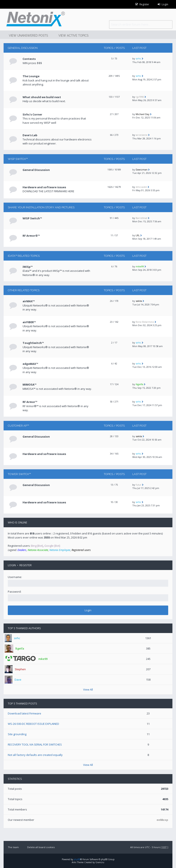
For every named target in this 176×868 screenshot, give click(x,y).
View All (88, 689)
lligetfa (139, 384)
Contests (29, 59)
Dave (18, 680)
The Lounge (31, 76)
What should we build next (42, 97)
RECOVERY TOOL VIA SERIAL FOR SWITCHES (35, 744)
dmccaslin (141, 187)
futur (139, 485)
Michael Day (143, 114)
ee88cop (162, 820)
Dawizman (142, 170)
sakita (139, 301)
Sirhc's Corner (32, 114)
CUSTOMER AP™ (18, 426)
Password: (15, 592)
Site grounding (17, 734)
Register (26, 565)
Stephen (20, 669)
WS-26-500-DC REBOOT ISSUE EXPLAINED (33, 724)
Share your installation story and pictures (41, 207)
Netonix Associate (38, 550)
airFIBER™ (29, 322)
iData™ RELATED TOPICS (24, 256)
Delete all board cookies (41, 847)
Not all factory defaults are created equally (35, 755)
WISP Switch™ (18, 159)
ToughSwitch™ (33, 343)
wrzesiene (142, 135)
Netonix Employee (60, 550)
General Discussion (23, 48)
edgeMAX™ (30, 364)
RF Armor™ (30, 402)
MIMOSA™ (30, 385)
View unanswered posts (28, 36)
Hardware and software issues (44, 187)
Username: (15, 577)
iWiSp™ (28, 267)
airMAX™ (29, 301)
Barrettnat (141, 218)
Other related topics (24, 290)
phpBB (77, 859)
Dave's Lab (30, 135)
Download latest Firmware (24, 713)
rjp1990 (140, 97)
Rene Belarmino (145, 322)
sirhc (138, 58)
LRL (138, 235)
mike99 (140, 266)
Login (12, 565)
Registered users (81, 550)
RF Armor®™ (31, 236)
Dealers (22, 550)
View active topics (73, 36)
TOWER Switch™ (19, 474)
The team (13, 847)
